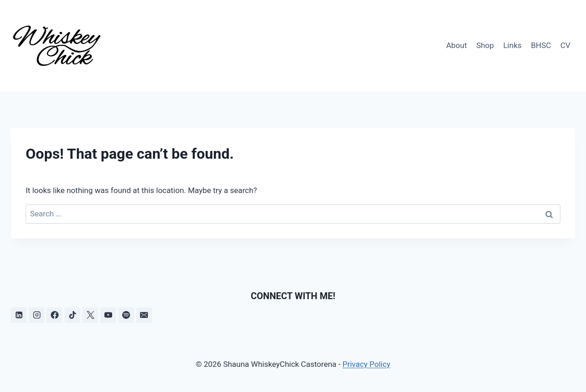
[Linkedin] (19, 315)
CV (565, 45)
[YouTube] (108, 315)
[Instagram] (37, 315)
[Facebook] (54, 315)
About (456, 45)
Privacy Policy (366, 364)
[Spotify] (126, 315)
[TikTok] (72, 315)
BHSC (541, 45)
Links (512, 45)
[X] (90, 315)
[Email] (144, 315)
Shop (485, 45)
